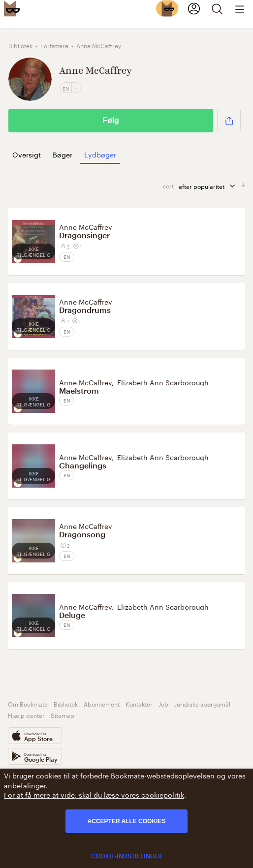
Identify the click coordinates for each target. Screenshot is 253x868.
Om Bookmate (28, 703)
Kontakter (139, 703)
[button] (229, 121)
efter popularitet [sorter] (207, 186)
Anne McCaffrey (86, 226)
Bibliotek (66, 703)
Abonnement (102, 703)
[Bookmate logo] (12, 8)
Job (163, 703)
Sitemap (63, 715)
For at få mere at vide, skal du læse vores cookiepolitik (94, 794)
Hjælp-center (26, 715)
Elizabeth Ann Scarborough (163, 382)
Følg (111, 120)
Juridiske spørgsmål (202, 703)
